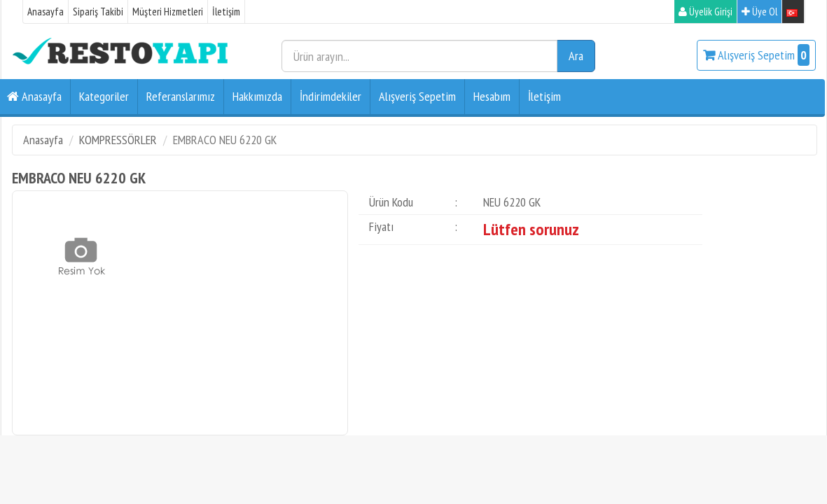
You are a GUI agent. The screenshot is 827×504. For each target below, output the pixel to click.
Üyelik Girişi (706, 12)
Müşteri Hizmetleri (168, 12)
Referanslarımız (181, 96)
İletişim (226, 12)
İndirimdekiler (331, 96)
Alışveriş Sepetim (756, 55)
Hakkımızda (257, 96)
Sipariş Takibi (98, 12)
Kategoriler (104, 96)
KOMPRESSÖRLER (118, 140)
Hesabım (492, 96)
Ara (576, 56)
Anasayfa (46, 12)
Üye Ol (759, 12)
